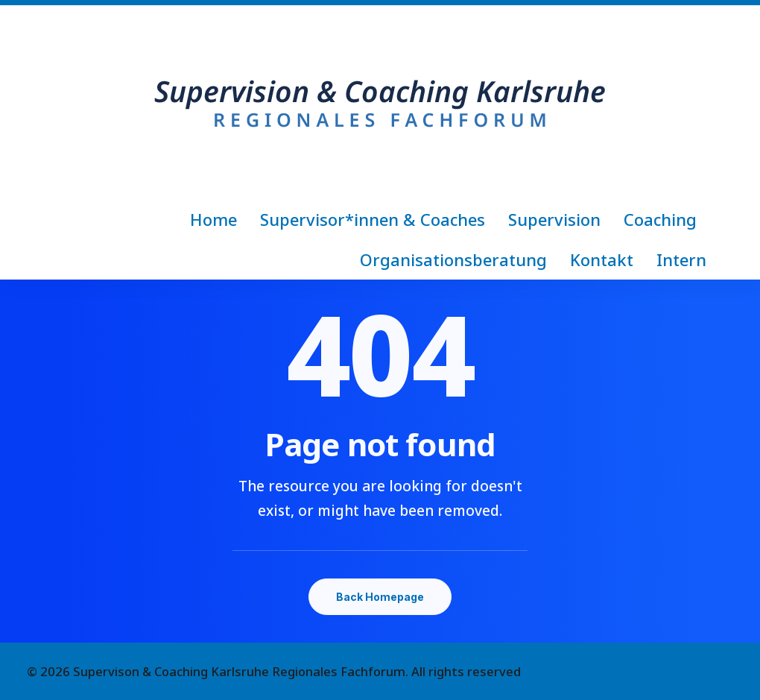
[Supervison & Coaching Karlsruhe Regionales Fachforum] (380, 103)
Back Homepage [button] (380, 597)
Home (213, 219)
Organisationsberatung (453, 259)
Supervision (554, 219)
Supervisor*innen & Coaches (373, 219)
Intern (681, 259)
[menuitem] (218, 219)
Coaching (660, 219)
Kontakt (602, 259)
